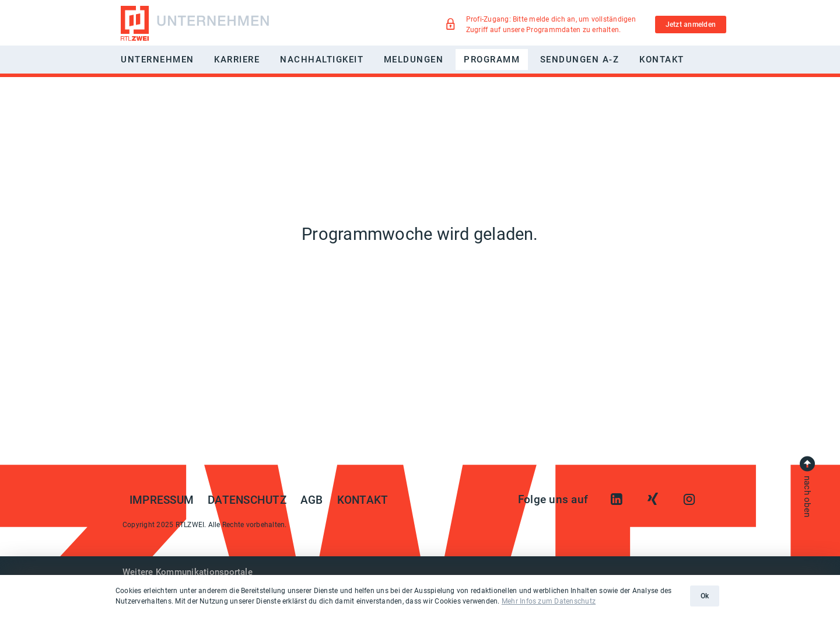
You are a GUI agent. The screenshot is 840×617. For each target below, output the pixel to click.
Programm (492, 60)
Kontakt (662, 60)
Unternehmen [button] (157, 60)
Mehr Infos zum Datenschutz (549, 601)
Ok (705, 596)
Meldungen (414, 60)
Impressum (162, 500)
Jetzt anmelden (691, 25)
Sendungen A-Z (580, 60)
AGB (312, 500)
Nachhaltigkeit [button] (322, 60)
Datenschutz (247, 500)
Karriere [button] (237, 60)
